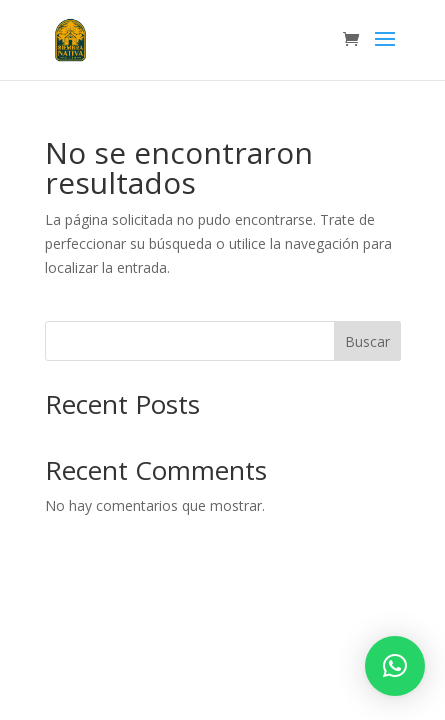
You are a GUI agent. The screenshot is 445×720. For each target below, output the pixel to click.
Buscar (367, 341)
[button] (395, 666)
